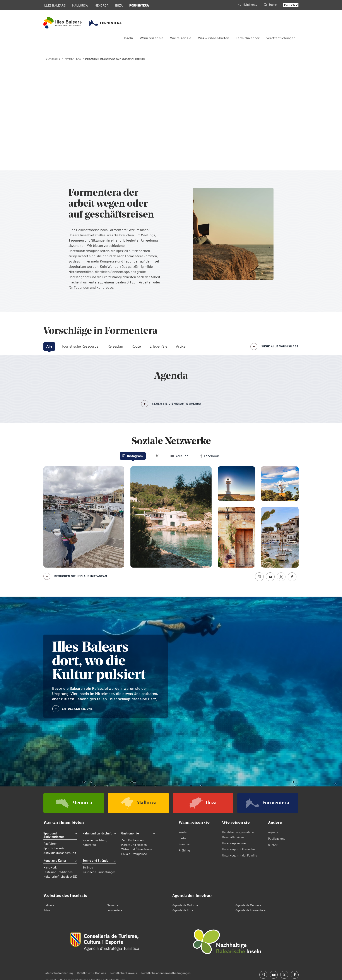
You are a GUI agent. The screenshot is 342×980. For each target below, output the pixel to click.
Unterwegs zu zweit (235, 843)
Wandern (65, 853)
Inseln (128, 38)
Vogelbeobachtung (95, 840)
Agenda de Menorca (248, 905)
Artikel (181, 346)
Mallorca (49, 905)
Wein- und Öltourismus (137, 849)
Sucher (273, 845)
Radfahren (50, 844)
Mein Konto (248, 4)
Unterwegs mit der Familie (239, 855)
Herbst (183, 838)
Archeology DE (67, 877)
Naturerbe (89, 845)
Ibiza (47, 910)
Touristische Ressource (80, 346)
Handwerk (50, 867)
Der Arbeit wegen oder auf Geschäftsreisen (239, 834)
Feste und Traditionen (58, 872)
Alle (49, 346)
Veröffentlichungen (281, 38)
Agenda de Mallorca (185, 905)
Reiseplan (115, 346)
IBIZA (119, 5)
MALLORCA (80, 5)
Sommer (184, 844)
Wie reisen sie (181, 38)
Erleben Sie (158, 346)
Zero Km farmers (133, 840)
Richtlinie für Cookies (91, 973)
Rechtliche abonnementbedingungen (166, 973)
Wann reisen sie (152, 38)
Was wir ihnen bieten (214, 38)
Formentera (114, 910)
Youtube (180, 456)
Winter (183, 832)
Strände (88, 867)
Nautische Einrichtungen (99, 872)
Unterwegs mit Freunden (239, 849)
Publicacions (277, 838)
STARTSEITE (53, 58)
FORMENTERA (139, 5)
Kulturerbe (50, 877)
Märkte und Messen (134, 845)
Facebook (210, 456)
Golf (73, 853)
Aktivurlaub (51, 853)
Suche (270, 4)
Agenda (273, 832)
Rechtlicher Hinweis (124, 973)
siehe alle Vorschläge (280, 346)
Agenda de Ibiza (183, 910)
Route (136, 346)
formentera (73, 58)
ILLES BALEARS (55, 5)
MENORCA (102, 5)
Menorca (112, 905)
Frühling (184, 850)
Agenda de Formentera (250, 910)
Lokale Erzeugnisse (134, 854)
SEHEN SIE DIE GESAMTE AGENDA (177, 403)
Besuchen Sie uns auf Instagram (81, 576)
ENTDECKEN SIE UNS (77, 709)
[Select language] (291, 5)
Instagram (132, 456)
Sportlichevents (54, 848)
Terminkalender (248, 38)
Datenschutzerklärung (58, 973)
